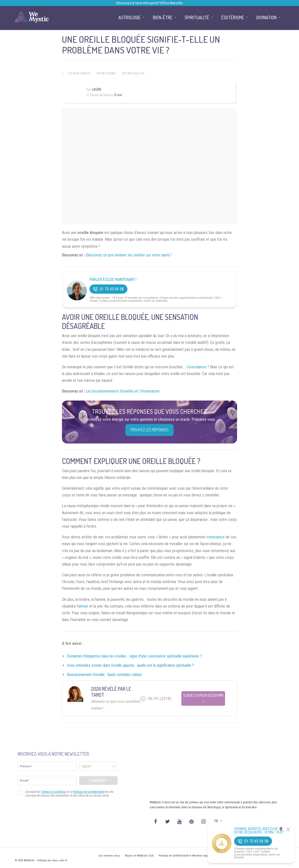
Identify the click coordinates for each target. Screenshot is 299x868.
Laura (97, 89)
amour (83, 606)
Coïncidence (196, 367)
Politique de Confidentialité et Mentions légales (185, 856)
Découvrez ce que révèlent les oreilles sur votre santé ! (129, 255)
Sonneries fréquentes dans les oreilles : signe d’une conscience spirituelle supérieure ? (134, 656)
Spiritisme (106, 73)
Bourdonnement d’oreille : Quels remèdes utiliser (105, 675)
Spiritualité (133, 73)
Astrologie (130, 17)
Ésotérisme (233, 17)
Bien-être (163, 17)
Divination (266, 17)
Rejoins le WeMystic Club (139, 856)
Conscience (79, 73)
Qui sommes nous (109, 856)
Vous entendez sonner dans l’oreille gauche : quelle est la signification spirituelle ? (130, 665)
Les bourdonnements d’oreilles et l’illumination (123, 391)
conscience (216, 537)
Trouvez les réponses (149, 430)
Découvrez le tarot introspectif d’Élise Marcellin (149, 3)
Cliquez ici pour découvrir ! (203, 698)
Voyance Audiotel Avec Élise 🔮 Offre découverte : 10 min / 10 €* (259, 831)
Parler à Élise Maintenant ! (113, 280)
